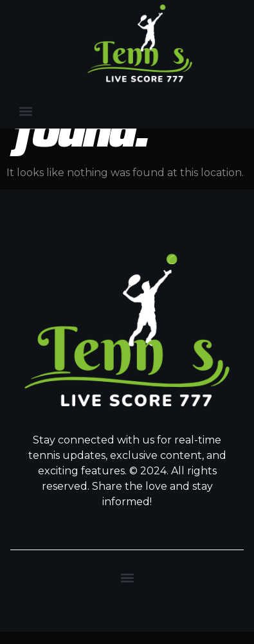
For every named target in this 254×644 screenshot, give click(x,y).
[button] (25, 112)
